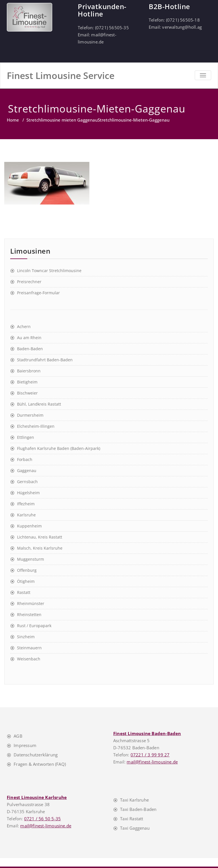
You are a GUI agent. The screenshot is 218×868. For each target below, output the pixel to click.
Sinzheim (26, 637)
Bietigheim (27, 382)
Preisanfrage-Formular (38, 293)
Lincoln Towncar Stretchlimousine (49, 271)
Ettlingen (26, 437)
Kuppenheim (29, 526)
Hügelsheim (28, 493)
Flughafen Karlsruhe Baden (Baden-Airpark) (59, 448)
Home (13, 120)
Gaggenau (27, 470)
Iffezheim (26, 504)
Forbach (25, 459)
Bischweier (27, 393)
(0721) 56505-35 (112, 28)
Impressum (25, 745)
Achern (24, 326)
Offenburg (27, 570)
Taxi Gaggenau (135, 828)
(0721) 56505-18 (183, 20)
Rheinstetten (29, 615)
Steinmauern (29, 648)
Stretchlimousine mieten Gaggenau (62, 120)
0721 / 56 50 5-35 (42, 819)
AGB (18, 736)
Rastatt (24, 592)
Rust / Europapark (34, 626)
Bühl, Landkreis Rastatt (39, 404)
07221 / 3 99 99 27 (150, 755)
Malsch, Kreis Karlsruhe (40, 548)
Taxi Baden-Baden (138, 809)
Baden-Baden (30, 349)
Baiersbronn (29, 371)
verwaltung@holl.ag (182, 27)
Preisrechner (29, 282)
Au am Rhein (29, 338)
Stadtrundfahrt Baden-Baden (45, 360)
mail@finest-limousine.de (152, 762)
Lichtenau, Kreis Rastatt (40, 537)
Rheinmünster (31, 603)
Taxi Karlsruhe (134, 800)
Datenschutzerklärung (36, 755)
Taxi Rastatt (132, 819)
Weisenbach (29, 659)
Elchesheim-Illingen (36, 426)
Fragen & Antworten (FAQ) (40, 764)
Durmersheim (30, 415)
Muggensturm (31, 559)
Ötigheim (26, 581)
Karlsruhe (26, 515)
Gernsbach (27, 482)
